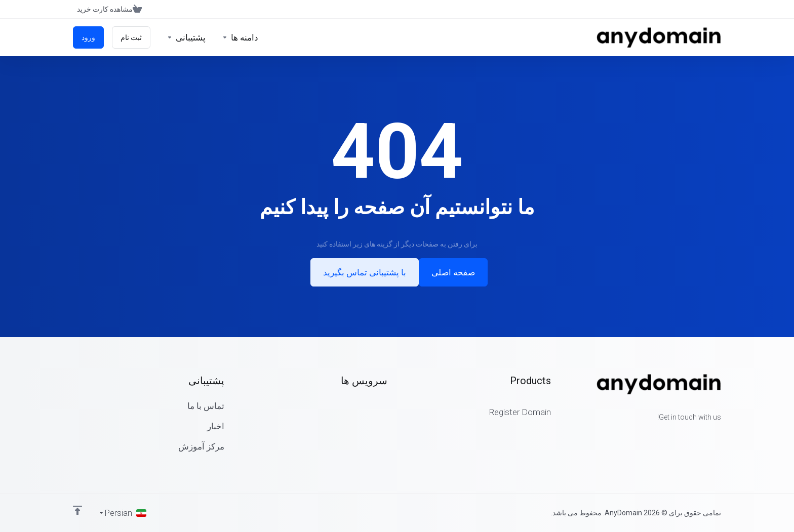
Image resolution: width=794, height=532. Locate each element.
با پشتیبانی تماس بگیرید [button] (365, 272)
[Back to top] (77, 510)
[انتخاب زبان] (122, 513)
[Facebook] (721, 435)
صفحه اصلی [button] (453, 272)
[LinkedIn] (689, 435)
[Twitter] (705, 435)
